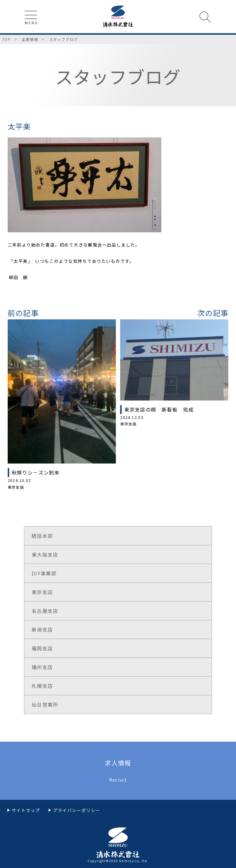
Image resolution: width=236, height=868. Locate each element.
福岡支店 (42, 648)
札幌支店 (42, 686)
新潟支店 (42, 629)
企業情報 (30, 39)
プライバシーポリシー (77, 810)
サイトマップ (26, 810)
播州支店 (42, 667)
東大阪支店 (45, 554)
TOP (6, 39)
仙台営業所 (45, 704)
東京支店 (42, 592)
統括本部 (42, 536)
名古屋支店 (45, 611)
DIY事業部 (44, 573)
